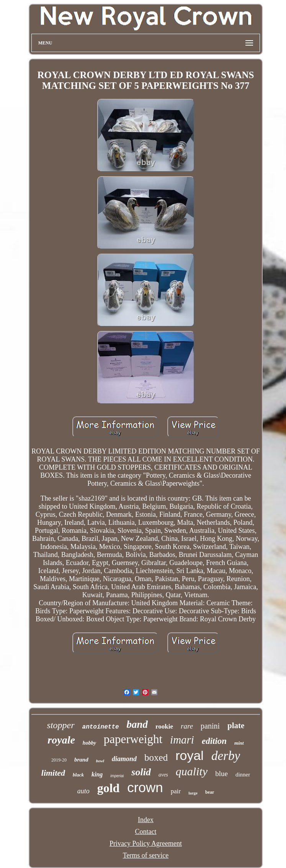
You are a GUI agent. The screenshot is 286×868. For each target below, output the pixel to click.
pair (176, 791)
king (97, 774)
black (78, 775)
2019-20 (59, 760)
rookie (164, 726)
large (193, 793)
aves (163, 775)
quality (192, 771)
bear (210, 792)
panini (210, 726)
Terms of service (146, 855)
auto (83, 791)
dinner (243, 775)
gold (109, 788)
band (137, 724)
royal (190, 755)
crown (145, 787)
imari (182, 740)
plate (236, 726)
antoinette (101, 727)
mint (239, 743)
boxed (156, 757)
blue (221, 774)
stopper (61, 725)
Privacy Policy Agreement (146, 843)
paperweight (133, 739)
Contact (146, 832)
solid (141, 772)
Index (146, 820)
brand (81, 760)
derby (226, 756)
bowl (100, 761)
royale (61, 740)
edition (214, 741)
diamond (124, 759)
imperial (117, 776)
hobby (89, 743)
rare (187, 726)
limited (53, 773)
